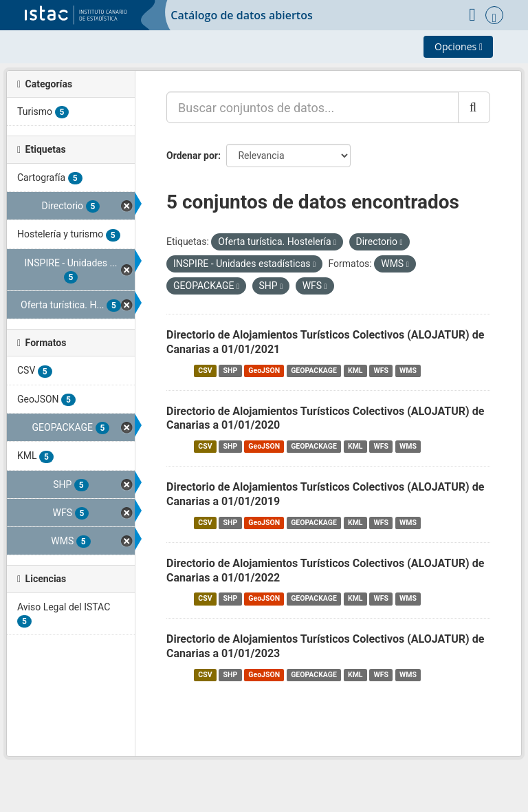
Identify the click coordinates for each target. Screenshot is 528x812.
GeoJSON (264, 371)
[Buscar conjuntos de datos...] (312, 107)
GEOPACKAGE (314, 371)
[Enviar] (474, 107)
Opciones (459, 46)
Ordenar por (192, 156)
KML (355, 371)
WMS (408, 371)
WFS (381, 371)
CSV (205, 371)
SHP (231, 371)
